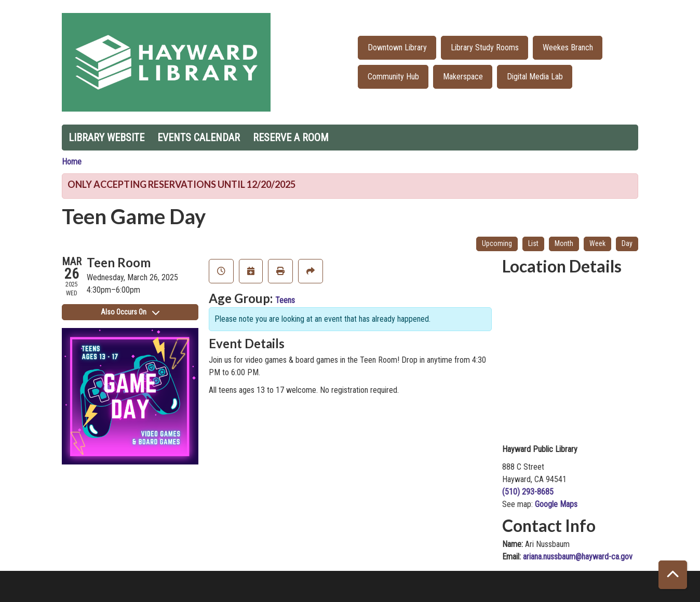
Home (72, 162)
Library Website (106, 138)
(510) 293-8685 (528, 492)
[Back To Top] (673, 575)
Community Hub (393, 77)
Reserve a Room (291, 138)
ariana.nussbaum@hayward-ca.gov (578, 557)
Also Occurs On (130, 312)
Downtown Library (397, 47)
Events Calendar (199, 138)
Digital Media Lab (535, 77)
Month (564, 243)
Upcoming (497, 243)
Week (597, 243)
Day (627, 243)
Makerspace (463, 77)
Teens (285, 300)
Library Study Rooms (485, 47)
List (533, 243)
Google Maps (556, 504)
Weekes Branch (568, 47)
